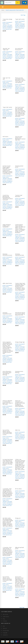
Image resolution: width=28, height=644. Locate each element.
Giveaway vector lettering (19, 372)
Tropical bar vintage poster (7, 20)
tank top (4, 28)
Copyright (5, 633)
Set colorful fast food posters (19, 49)
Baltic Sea (18, 430)
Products (5, 621)
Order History (6, 617)
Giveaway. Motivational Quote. (7, 255)
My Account (5, 614)
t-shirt (7, 24)
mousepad (9, 22)
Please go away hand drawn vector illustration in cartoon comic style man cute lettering (20, 80)
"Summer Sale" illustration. (19, 196)
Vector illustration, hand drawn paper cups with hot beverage (7, 373)
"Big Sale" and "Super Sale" (6, 49)
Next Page (23, 15)
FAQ (4, 626)
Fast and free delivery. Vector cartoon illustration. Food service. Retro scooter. (7, 432)
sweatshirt (9, 26)
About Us (5, 628)
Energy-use (18, 518)
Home (3, 10)
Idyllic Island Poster (7, 283)
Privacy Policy (6, 630)
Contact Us (5, 635)
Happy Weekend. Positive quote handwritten (7, 226)
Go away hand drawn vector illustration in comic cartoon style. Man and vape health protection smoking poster (8, 462)
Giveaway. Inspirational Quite (20, 255)
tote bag (9, 25)
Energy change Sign (20, 342)
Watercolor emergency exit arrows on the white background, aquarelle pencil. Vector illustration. (20, 404)
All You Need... (19, 489)
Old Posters (5, 137)
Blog (4, 619)
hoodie (4, 26)
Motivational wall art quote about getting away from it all (20, 314)
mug (4, 24)
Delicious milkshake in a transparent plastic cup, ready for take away (8, 402)
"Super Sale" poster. (20, 19)
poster (4, 22)
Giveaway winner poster (19, 166)
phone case (9, 29)
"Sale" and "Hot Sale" (6, 78)
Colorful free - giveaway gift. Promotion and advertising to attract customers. (8, 198)
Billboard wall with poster (20, 548)
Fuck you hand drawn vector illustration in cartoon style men (20, 138)
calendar (5, 25)
